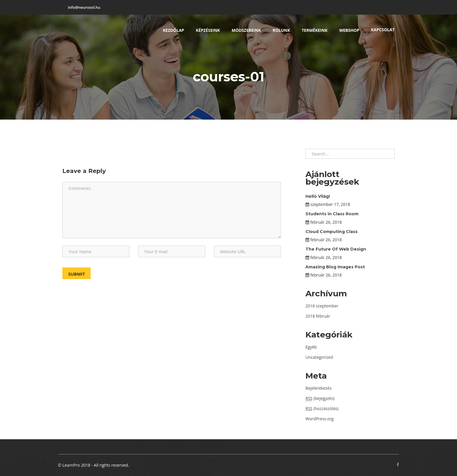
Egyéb (311, 347)
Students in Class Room (332, 214)
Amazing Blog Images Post (335, 267)
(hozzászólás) (322, 408)
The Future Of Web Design (336, 249)
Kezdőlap (174, 30)
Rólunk (281, 30)
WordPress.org (319, 419)
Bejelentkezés (319, 388)
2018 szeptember (322, 306)
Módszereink (246, 30)
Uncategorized (319, 357)
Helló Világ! (318, 196)
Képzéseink (208, 30)
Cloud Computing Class (332, 232)
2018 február (318, 316)
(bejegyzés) (320, 398)
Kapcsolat (383, 30)
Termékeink (315, 30)
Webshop (349, 30)
